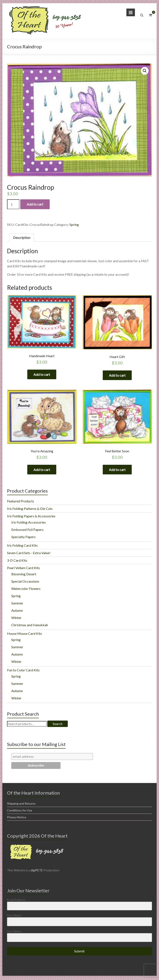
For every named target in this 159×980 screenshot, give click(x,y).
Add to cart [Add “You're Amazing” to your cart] (42, 470)
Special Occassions (25, 582)
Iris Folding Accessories (29, 523)
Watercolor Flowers (26, 589)
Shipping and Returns (21, 804)
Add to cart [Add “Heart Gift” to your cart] (117, 375)
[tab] (22, 238)
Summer (17, 604)
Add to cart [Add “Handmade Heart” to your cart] (42, 374)
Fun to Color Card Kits (23, 671)
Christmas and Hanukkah (30, 626)
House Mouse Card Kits (25, 634)
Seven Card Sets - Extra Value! (29, 554)
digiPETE (37, 871)
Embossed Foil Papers (27, 530)
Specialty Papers (23, 538)
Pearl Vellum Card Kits (23, 569)
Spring (74, 224)
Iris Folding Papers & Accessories (31, 517)
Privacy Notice (17, 818)
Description (22, 238)
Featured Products (21, 502)
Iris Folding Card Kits (22, 546)
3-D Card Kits (17, 561)
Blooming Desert (24, 575)
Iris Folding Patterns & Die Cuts (30, 509)
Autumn (17, 611)
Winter (16, 618)
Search (58, 725)
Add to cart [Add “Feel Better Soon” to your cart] (117, 470)
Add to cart (35, 204)
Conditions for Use (20, 811)
